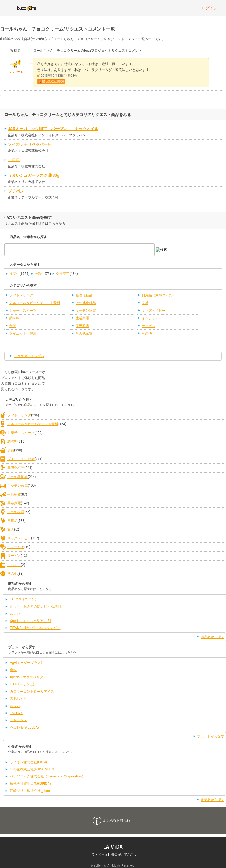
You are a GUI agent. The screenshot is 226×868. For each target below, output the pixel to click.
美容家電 (82, 326)
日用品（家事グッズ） (159, 295)
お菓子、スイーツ (23, 311)
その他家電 (84, 333)
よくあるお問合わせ (118, 820)
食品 (13, 326)
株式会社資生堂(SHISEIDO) (30, 784)
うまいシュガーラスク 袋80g (34, 175)
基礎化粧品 (84, 295)
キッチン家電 (86, 311)
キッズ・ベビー (154, 311)
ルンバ (15, 614)
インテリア (150, 318)
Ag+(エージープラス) (26, 663)
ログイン (210, 8)
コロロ (14, 160)
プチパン (16, 191)
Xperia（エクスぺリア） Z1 (31, 621)
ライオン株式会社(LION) (28, 762)
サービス (148, 326)
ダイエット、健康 (23, 333)
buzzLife (27, 8)
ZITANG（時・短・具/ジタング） (35, 628)
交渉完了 (63, 274)
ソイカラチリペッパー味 (30, 144)
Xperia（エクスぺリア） (28, 677)
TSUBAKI (17, 713)
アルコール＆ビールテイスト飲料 (35, 303)
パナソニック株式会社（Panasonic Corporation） (48, 776)
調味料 (14, 318)
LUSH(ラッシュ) (22, 684)
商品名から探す (212, 637)
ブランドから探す (211, 736)
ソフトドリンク (21, 295)
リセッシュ (18, 720)
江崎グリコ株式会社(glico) (30, 791)
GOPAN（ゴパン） (24, 599)
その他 (147, 333)
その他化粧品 (86, 303)
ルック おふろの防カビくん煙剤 (35, 606)
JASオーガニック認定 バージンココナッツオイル (53, 129)
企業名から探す (212, 800)
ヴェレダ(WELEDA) (24, 727)
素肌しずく (18, 699)
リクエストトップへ (29, 356)
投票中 (14, 274)
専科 (13, 670)
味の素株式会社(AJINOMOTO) (33, 769)
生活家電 (82, 318)
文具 (145, 303)
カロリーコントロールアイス (32, 692)
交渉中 (40, 274)
